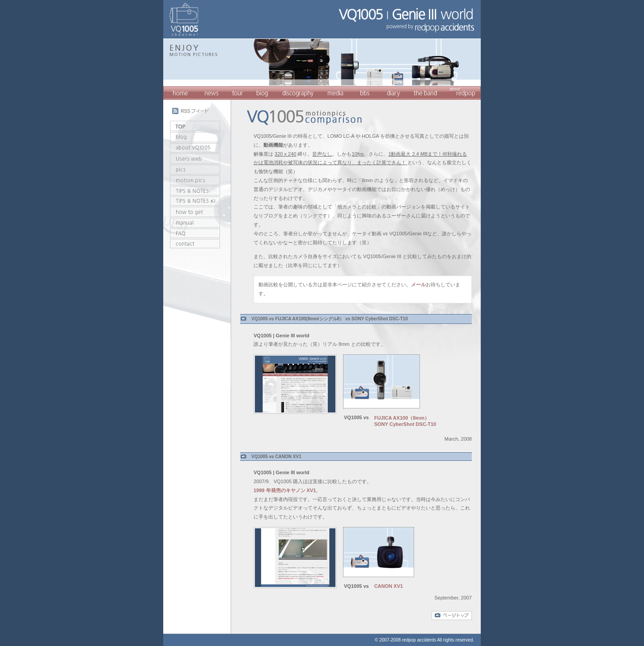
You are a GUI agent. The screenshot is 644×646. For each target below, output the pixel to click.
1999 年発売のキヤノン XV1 (285, 490)
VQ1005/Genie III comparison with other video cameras (304, 111)
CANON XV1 (389, 586)
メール (418, 285)
